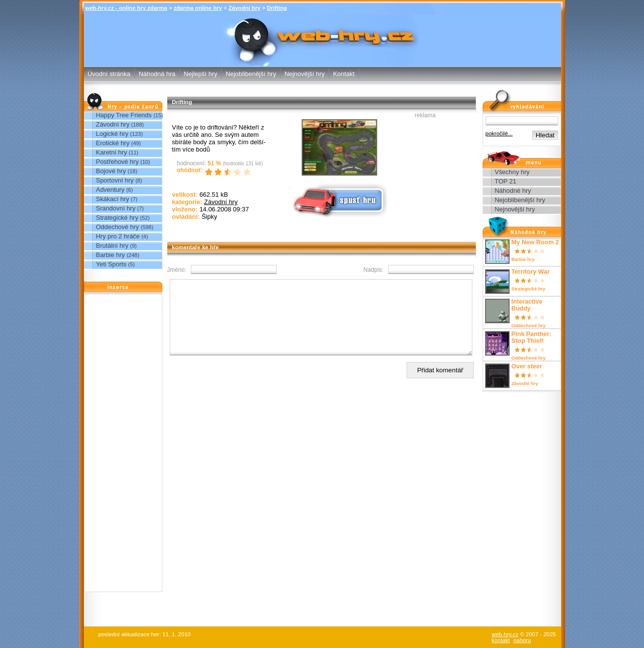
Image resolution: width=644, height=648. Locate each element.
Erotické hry (113, 143)
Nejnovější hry (305, 74)
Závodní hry (245, 8)
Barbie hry (111, 255)
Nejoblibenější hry (251, 74)
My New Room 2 (535, 242)
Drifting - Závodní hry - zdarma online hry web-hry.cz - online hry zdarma (322, 27)
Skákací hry (113, 199)
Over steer (527, 366)
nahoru (522, 640)
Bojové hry (111, 171)
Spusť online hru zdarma (338, 199)
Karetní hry (112, 152)
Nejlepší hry (201, 74)
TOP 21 (506, 181)
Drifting (277, 8)
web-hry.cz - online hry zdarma (126, 8)
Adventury (110, 190)
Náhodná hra (157, 74)
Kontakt (344, 74)
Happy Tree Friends (124, 115)
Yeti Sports (111, 264)
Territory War (531, 272)
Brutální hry (112, 246)
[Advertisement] (123, 444)
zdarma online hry (198, 8)
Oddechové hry (118, 227)
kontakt (501, 640)
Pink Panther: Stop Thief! (532, 337)
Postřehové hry (117, 162)
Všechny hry (512, 172)
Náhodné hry (513, 191)
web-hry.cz (505, 634)
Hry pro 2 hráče (118, 236)
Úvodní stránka (109, 74)
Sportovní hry (115, 180)
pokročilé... (499, 133)
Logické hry (112, 134)
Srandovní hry (116, 208)
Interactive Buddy (527, 305)
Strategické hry (117, 218)
